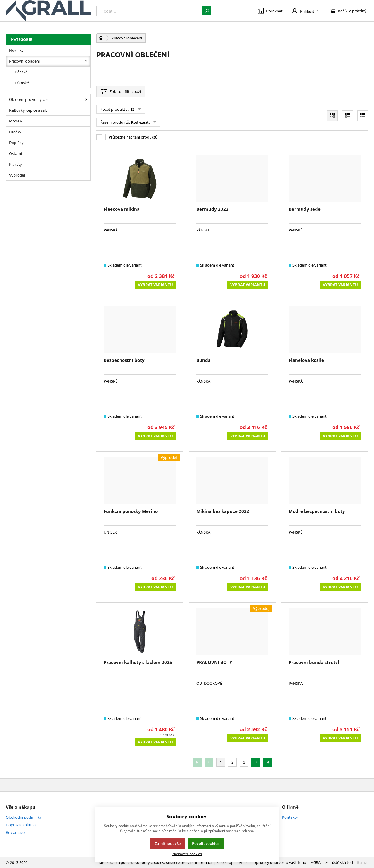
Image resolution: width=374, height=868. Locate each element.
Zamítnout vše (168, 843)
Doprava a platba (21, 825)
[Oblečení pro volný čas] (86, 99)
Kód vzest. (140, 122)
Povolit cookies (206, 843)
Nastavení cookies (187, 854)
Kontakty (290, 817)
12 (132, 109)
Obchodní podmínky (24, 817)
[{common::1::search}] (154, 11)
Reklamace (15, 832)
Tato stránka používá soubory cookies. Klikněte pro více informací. (155, 862)
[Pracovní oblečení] (86, 61)
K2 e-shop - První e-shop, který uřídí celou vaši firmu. (262, 862)
